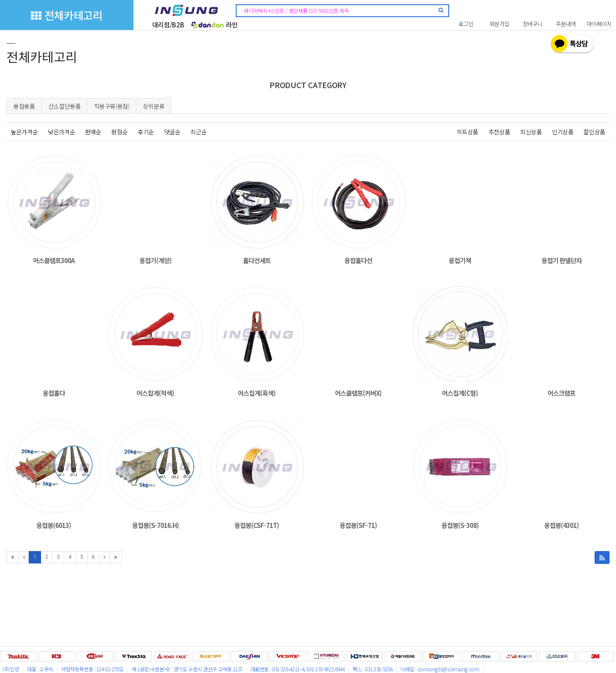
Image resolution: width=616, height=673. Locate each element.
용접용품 (24, 106)
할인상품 (594, 132)
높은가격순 (24, 132)
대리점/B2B (168, 25)
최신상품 (531, 132)
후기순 (146, 132)
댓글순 (172, 132)
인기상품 (563, 132)
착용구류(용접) (112, 106)
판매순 (93, 132)
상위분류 (154, 106)
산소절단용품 (65, 106)
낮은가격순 (61, 132)
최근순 (198, 132)
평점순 (119, 132)
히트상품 (467, 132)
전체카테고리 (67, 15)
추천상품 (499, 132)
